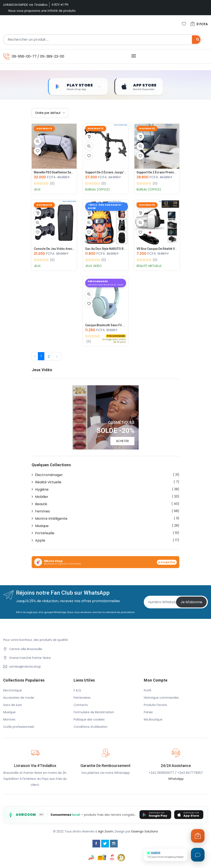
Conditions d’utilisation (91, 727)
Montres (9, 720)
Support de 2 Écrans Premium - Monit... (164, 173)
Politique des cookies (89, 720)
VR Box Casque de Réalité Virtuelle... (162, 249)
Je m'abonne (191, 602)
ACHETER (122, 441)
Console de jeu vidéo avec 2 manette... (61, 249)
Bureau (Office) (97, 190)
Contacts (81, 705)
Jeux (37, 190)
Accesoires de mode (19, 698)
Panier (148, 713)
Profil (147, 691)
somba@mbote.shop (25, 667)
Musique (9, 713)
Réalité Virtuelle (149, 266)
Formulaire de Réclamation (94, 713)
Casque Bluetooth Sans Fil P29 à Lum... (112, 325)
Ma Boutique (153, 720)
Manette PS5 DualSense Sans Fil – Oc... (61, 173)
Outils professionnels (19, 727)
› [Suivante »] (57, 357)
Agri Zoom (106, 832)
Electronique (13, 691)
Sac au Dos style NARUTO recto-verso (112, 249)
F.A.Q (77, 691)
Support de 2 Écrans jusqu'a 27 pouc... (113, 173)
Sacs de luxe (13, 705)
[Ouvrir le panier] (198, 836)
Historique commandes (161, 698)
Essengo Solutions (145, 832)
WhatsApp (176, 779)
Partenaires (82, 698)
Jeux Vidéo (93, 266)
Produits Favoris (155, 705)
